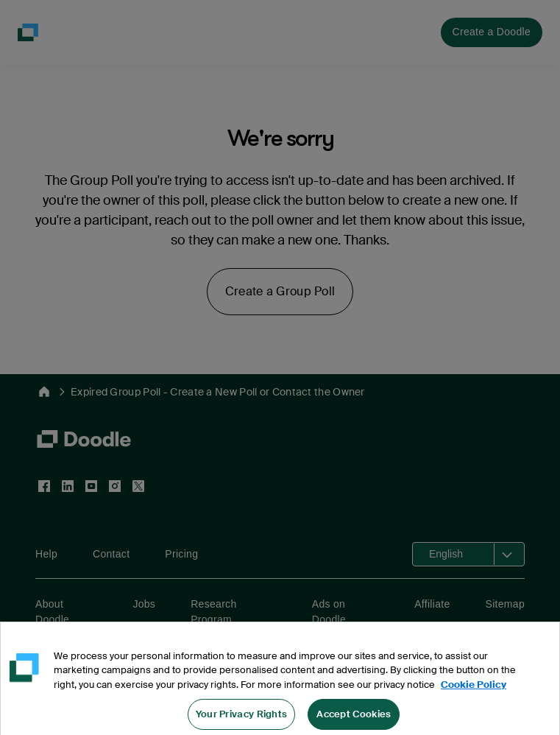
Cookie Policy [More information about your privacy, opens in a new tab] (474, 695)
